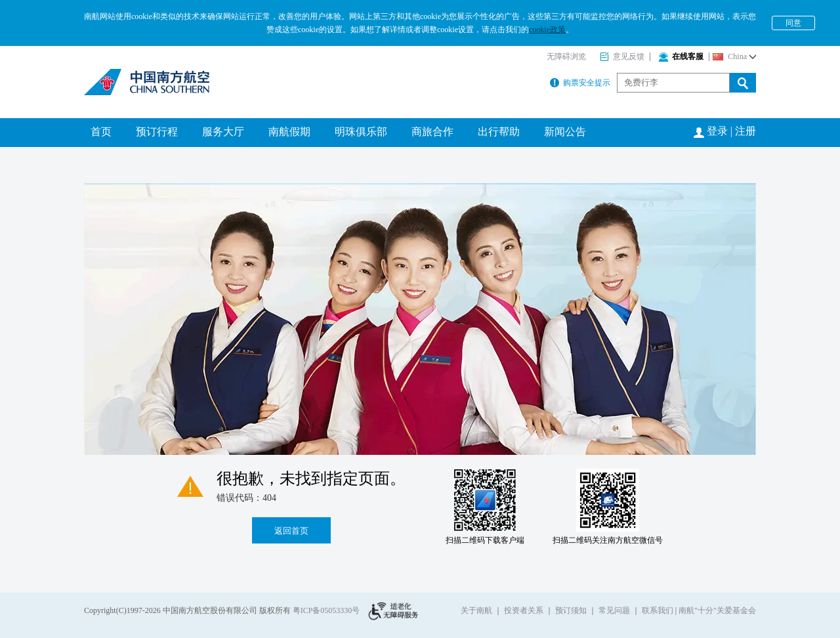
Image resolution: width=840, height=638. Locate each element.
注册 (745, 131)
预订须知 (571, 610)
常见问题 (614, 610)
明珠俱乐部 (361, 132)
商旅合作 (432, 132)
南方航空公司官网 (148, 82)
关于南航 (476, 610)
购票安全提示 (580, 83)
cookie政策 (547, 30)
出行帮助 (499, 132)
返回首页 (291, 531)
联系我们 (658, 610)
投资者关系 (524, 610)
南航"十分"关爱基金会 (717, 610)
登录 (717, 131)
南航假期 (289, 132)
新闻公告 (565, 132)
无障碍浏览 (566, 56)
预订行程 (157, 132)
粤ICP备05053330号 (326, 610)
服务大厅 (223, 132)
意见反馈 (622, 56)
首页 (101, 132)
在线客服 (681, 56)
